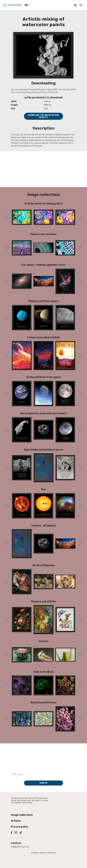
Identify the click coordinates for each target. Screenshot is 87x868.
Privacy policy (20, 827)
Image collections (22, 815)
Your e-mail (17, 770)
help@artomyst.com (20, 847)
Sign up (43, 783)
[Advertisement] (43, 169)
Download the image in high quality (44, 116)
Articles (16, 821)
